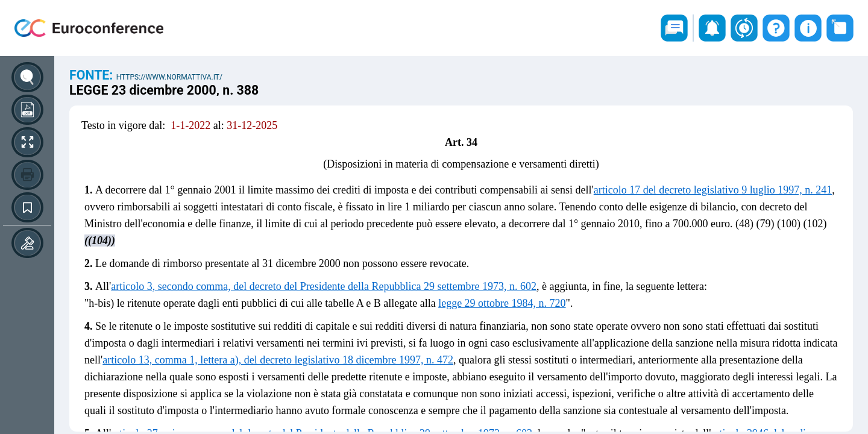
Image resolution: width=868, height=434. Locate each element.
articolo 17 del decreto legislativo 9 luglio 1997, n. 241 (713, 190)
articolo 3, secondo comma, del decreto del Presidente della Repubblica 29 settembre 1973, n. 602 (324, 286)
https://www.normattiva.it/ (169, 77)
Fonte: (93, 75)
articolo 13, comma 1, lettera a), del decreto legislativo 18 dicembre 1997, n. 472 (278, 360)
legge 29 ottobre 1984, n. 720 (502, 303)
